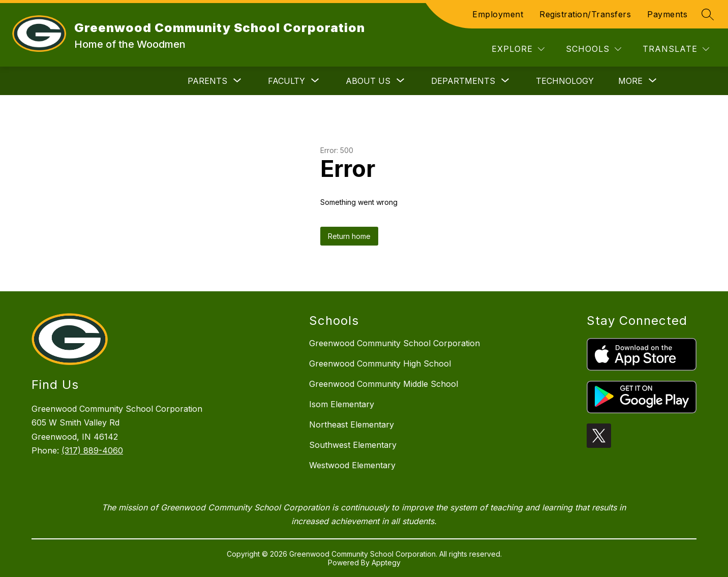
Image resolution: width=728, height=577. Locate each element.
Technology (565, 81)
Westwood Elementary (352, 465)
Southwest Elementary (353, 445)
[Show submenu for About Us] (368, 81)
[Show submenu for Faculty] (286, 81)
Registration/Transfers (585, 14)
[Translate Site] (676, 49)
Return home (349, 236)
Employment (498, 14)
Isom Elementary (342, 404)
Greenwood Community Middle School (384, 384)
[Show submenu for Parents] (207, 81)
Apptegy (386, 563)
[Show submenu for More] (630, 81)
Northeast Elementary (352, 424)
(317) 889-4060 (92, 450)
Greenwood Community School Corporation (395, 343)
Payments (667, 14)
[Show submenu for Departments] (463, 81)
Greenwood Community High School (380, 363)
